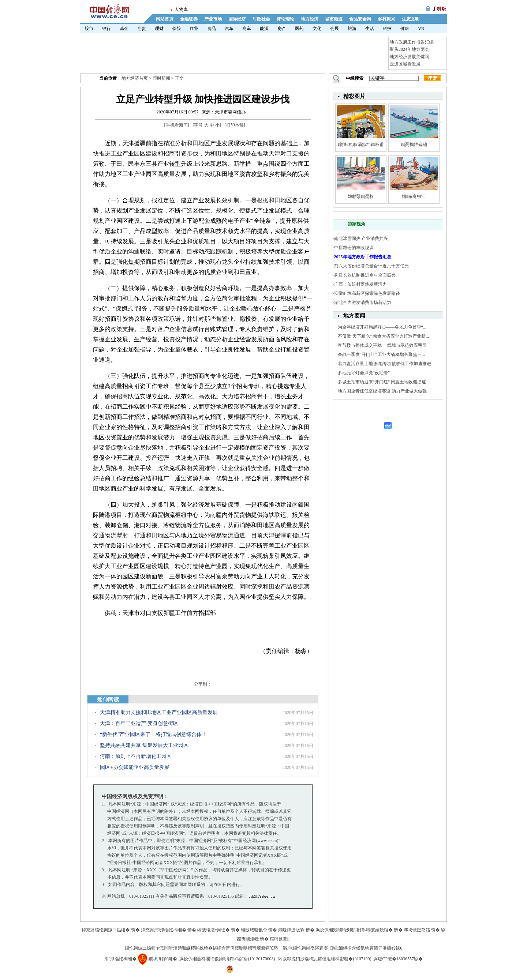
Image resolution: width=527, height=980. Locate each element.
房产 (282, 29)
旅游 (352, 29)
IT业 (194, 29)
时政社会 (261, 19)
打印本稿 (235, 125)
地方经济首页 (135, 78)
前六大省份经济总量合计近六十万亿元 (371, 266)
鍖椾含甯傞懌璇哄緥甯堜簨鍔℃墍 (245, 948)
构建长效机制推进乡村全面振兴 (365, 275)
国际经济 (237, 19)
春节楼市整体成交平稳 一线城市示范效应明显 (382, 345)
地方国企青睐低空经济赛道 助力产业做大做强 (382, 391)
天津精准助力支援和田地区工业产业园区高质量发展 (159, 712)
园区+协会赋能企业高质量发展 (135, 767)
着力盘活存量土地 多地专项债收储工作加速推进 (384, 364)
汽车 (229, 29)
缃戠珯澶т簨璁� (214, 930)
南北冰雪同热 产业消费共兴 (361, 239)
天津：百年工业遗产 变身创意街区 (139, 723)
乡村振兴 (386, 19)
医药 (299, 29)
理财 (159, 29)
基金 (124, 29)
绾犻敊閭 (280, 939)
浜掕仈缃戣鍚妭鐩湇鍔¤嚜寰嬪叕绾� (354, 930)
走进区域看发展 (405, 64)
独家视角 (356, 224)
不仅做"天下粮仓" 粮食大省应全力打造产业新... (384, 336)
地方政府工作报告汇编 (412, 42)
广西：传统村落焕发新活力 (360, 284)
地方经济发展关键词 (410, 57)
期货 (142, 29)
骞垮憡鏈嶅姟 (417, 930)
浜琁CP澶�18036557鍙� (398, 959)
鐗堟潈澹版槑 (291, 930)
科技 (387, 29)
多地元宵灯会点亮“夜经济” (364, 373)
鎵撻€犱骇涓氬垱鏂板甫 (361, 144)
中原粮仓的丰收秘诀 (354, 248)
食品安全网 (360, 19)
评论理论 (285, 19)
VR (421, 29)
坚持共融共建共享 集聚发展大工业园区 (144, 745)
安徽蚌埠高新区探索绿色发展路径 (367, 293)
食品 (212, 29)
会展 (334, 29)
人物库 (181, 10)
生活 (370, 29)
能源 (264, 29)
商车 (247, 29)
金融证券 (189, 19)
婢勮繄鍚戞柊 (361, 196)
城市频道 (334, 19)
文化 (317, 29)
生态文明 (411, 19)
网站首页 (165, 19)
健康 (405, 29)
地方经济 (310, 19)
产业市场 (213, 19)
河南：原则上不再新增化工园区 (136, 756)
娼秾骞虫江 (414, 196)
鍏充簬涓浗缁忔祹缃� (164, 930)
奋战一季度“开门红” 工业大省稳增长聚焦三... (382, 354)
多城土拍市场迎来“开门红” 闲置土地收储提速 (382, 382)
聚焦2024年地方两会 (410, 49)
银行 (106, 29)
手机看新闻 (177, 125)
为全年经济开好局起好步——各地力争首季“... (382, 327)
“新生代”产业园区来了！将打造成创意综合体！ (153, 734)
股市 (89, 29)
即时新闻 (161, 78)
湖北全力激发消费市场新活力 (363, 303)
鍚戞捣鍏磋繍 (414, 144)
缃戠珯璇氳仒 (254, 930)
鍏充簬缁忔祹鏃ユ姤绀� (106, 930)
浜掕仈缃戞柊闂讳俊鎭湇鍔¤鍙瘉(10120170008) (227, 959)
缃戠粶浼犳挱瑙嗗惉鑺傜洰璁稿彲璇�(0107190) (325, 959)
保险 (177, 29)
